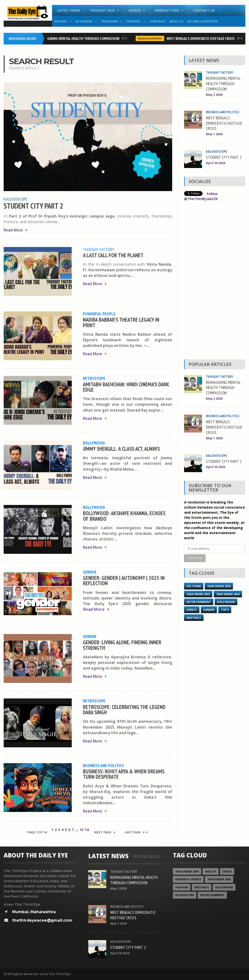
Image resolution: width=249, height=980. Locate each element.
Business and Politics (151, 38)
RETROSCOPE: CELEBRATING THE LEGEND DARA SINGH (124, 710)
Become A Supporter (203, 21)
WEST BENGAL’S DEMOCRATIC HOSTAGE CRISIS (202, 38)
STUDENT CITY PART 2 (33, 206)
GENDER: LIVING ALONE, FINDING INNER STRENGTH (122, 645)
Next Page (105, 832)
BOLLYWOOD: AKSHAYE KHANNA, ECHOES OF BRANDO (124, 516)
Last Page (136, 832)
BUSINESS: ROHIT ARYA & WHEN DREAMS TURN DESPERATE (124, 774)
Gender (90, 572)
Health (211, 871)
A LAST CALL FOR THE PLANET (113, 255)
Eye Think (194, 586)
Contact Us (204, 10)
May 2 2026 (214, 95)
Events (192, 610)
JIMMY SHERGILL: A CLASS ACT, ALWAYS (121, 449)
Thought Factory (99, 249)
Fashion (182, 887)
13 (81, 830)
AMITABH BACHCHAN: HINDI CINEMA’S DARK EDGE (126, 387)
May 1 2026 (214, 134)
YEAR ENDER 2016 (219, 586)
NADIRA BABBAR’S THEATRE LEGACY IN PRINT (121, 322)
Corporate (157, 21)
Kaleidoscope (15, 199)
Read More (16, 230)
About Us (176, 21)
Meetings (194, 618)
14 (87, 830)
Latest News (68, 10)
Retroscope (94, 378)
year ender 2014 (228, 594)
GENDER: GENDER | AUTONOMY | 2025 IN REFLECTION (124, 580)
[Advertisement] (214, 282)
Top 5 (225, 610)
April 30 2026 (216, 163)
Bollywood (94, 443)
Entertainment (199, 602)
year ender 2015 (198, 594)
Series (227, 871)
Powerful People (99, 314)
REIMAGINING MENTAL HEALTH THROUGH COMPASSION (80, 38)
